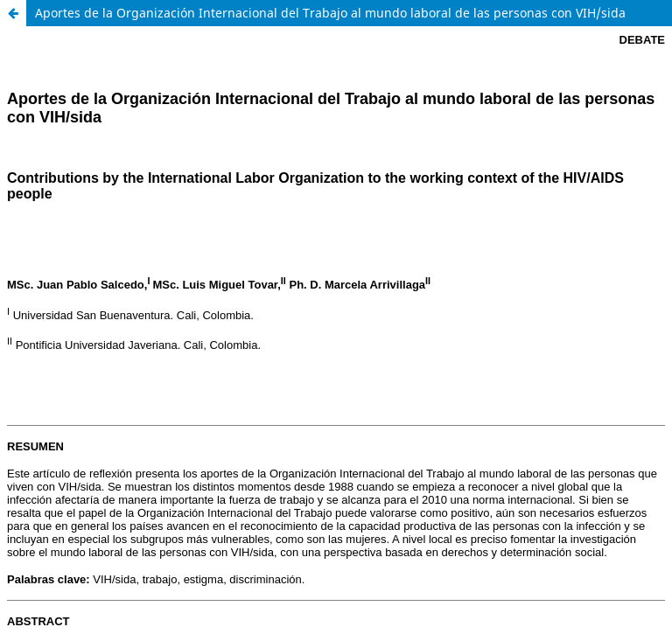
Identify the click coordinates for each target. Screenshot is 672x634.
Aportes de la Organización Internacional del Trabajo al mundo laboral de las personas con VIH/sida (330, 13)
